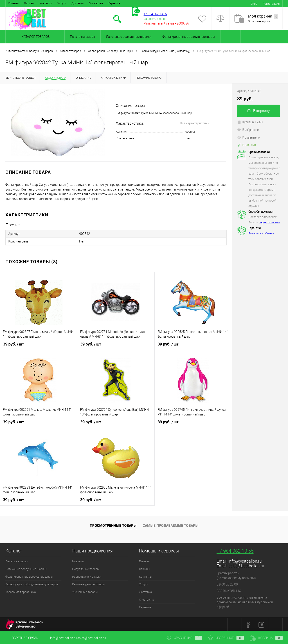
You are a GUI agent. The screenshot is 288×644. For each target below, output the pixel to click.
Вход (254, 4)
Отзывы (29, 3)
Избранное (226, 638)
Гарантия (114, 3)
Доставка (78, 3)
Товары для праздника (21, 592)
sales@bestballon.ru (246, 566)
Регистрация (271, 4)
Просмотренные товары (113, 525)
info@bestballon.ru (245, 561)
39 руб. (13, 344)
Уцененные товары (85, 592)
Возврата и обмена (261, 233)
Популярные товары (86, 569)
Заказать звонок (155, 19)
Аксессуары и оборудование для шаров (32, 584)
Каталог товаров (35, 37)
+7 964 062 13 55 (235, 551)
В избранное (248, 130)
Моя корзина (263, 16)
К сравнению (248, 137)
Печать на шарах (82, 37)
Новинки (78, 561)
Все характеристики (195, 123)
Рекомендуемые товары (89, 584)
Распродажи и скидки (87, 577)
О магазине (96, 3)
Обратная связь (22, 638)
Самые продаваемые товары (171, 525)
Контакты (46, 3)
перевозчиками (269, 222)
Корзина (266, 638)
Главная (13, 3)
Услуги (62, 3)
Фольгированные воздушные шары (189, 37)
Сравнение (184, 638)
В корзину (259, 111)
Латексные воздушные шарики (129, 37)
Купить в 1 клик (250, 122)
